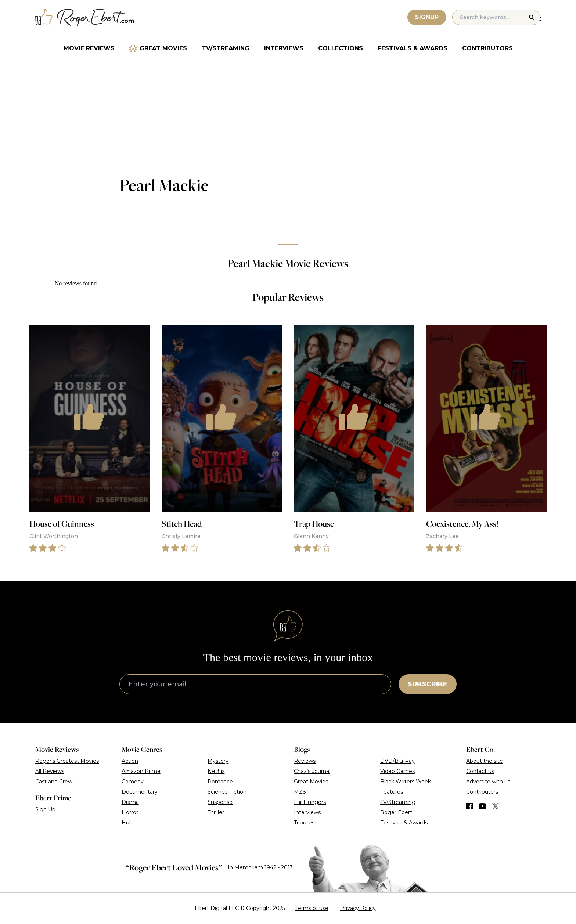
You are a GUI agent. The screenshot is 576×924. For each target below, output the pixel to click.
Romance (220, 782)
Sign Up (45, 809)
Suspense (220, 802)
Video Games (397, 771)
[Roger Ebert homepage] (85, 17)
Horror (130, 812)
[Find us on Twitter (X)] (496, 806)
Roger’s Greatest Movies (67, 761)
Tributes (304, 823)
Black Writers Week (406, 782)
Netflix (216, 771)
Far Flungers (310, 802)
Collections (341, 48)
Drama (130, 802)
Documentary (140, 792)
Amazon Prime (141, 771)
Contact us (480, 771)
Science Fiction (227, 792)
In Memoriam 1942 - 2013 (260, 867)
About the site (485, 761)
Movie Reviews (89, 48)
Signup (427, 17)
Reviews (305, 761)
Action (130, 761)
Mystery (218, 761)
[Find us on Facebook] (469, 806)
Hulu (128, 823)
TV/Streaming (226, 48)
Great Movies (163, 48)
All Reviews (50, 771)
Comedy (133, 782)
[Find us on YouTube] (483, 806)
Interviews (284, 48)
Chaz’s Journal (312, 771)
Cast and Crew (54, 782)
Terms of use (312, 908)
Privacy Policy (358, 908)
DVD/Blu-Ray (397, 761)
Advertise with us (488, 782)
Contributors (487, 48)
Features (392, 792)
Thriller (216, 812)
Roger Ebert (396, 812)
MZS (300, 792)
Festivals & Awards (413, 48)
